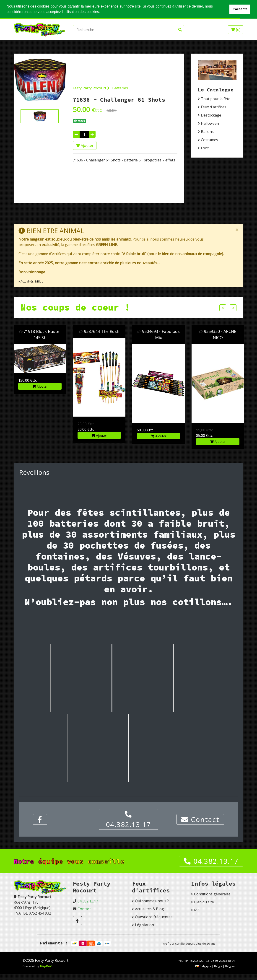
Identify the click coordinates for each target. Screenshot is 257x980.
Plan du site (204, 902)
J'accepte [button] (240, 9)
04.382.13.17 (128, 820)
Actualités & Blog (149, 909)
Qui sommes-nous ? (152, 901)
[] (236, 30)
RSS (197, 910)
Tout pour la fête (216, 99)
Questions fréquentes (154, 917)
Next (233, 308)
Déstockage (211, 115)
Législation (144, 925)
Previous (223, 308)
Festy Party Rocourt (91, 88)
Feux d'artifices (214, 107)
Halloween (210, 123)
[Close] (237, 230)
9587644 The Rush (134, 331)
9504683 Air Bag (16, 331)
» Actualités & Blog (31, 281)
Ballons (207, 132)
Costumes (209, 140)
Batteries (120, 88)
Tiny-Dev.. (46, 966)
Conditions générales (212, 894)
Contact (200, 819)
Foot (205, 148)
